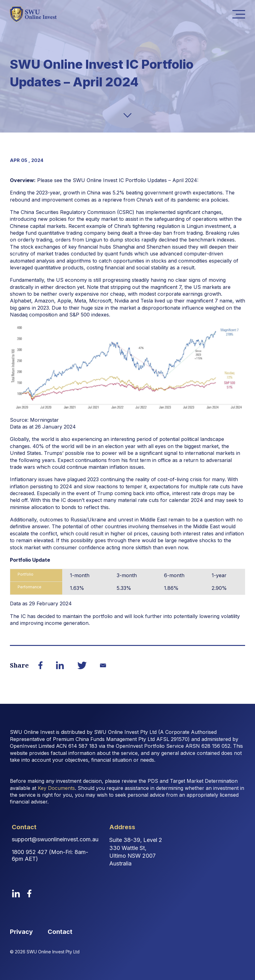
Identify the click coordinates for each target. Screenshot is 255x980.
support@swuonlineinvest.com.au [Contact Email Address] (55, 839)
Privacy (21, 932)
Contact (60, 932)
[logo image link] (33, 14)
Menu (240, 14)
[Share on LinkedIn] (60, 665)
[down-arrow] (127, 115)
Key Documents (56, 788)
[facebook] (29, 893)
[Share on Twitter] (82, 665)
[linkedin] (16, 893)
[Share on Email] (103, 665)
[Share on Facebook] (41, 665)
